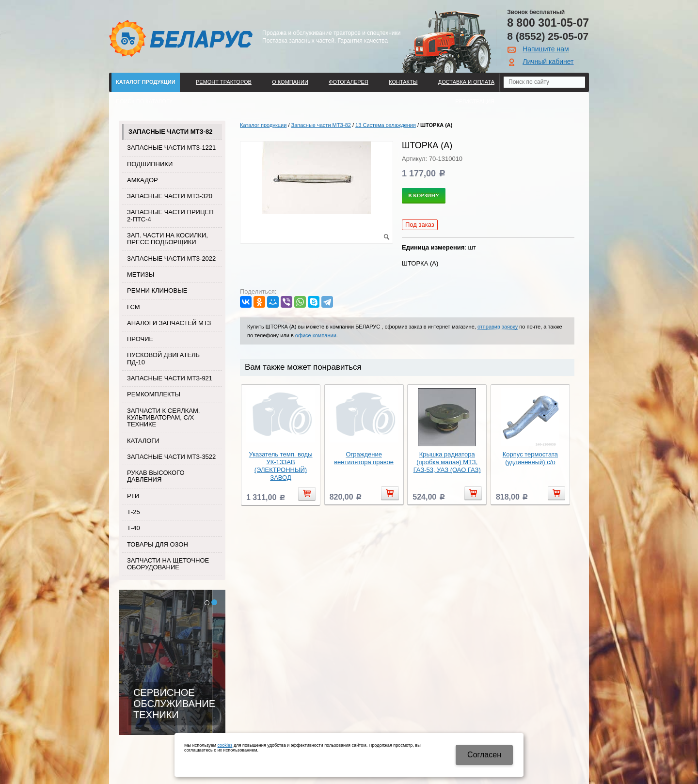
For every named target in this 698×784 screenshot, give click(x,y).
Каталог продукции (146, 82)
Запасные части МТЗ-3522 (171, 457)
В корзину (424, 195)
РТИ (133, 496)
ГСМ (134, 307)
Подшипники (150, 164)
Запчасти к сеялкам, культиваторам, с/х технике (163, 418)
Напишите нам (546, 49)
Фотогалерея (349, 82)
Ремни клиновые (157, 290)
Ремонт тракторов (224, 82)
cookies (225, 745)
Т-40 (134, 528)
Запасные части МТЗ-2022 (171, 259)
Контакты (403, 82)
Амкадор (143, 180)
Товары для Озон (158, 544)
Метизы (141, 274)
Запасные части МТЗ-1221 (171, 148)
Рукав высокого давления (156, 476)
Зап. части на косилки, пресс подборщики (167, 239)
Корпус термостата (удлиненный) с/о (530, 458)
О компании (290, 82)
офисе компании (316, 335)
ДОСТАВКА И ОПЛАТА (466, 82)
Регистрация (475, 101)
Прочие (140, 339)
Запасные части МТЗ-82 (170, 132)
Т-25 (134, 512)
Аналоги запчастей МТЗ (169, 323)
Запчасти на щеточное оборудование (168, 564)
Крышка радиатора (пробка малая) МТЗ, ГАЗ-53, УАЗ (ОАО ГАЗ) (447, 462)
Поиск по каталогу (144, 101)
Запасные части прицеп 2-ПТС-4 (170, 215)
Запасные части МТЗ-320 (170, 196)
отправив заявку (498, 327)
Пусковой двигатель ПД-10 (163, 358)
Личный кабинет (548, 62)
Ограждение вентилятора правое (364, 458)
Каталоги (143, 441)
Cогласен (484, 755)
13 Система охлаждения (386, 125)
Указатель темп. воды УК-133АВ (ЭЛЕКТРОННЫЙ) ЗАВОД (280, 466)
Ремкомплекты (154, 394)
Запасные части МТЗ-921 (170, 378)
